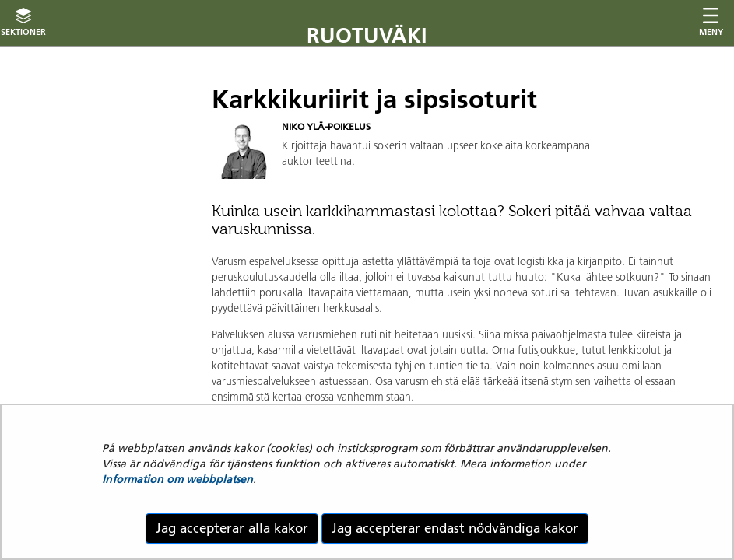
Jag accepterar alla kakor (232, 528)
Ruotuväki (367, 35)
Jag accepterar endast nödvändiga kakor (455, 528)
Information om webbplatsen (177, 479)
